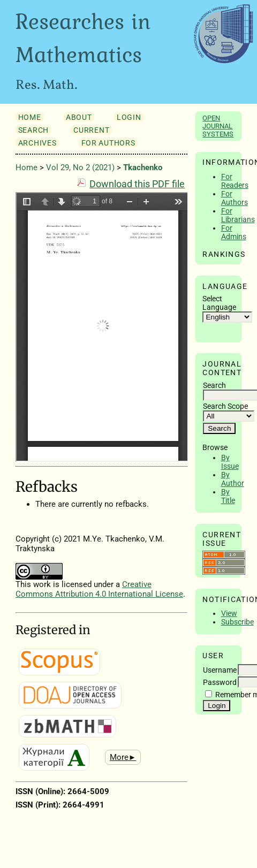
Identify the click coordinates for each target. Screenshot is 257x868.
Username (220, 670)
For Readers (235, 181)
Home (30, 117)
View (229, 613)
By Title (228, 496)
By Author (233, 479)
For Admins (234, 232)
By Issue (230, 462)
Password (220, 682)
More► (123, 757)
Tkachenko (143, 167)
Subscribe (237, 622)
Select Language (219, 303)
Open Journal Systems (218, 126)
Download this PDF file (137, 184)
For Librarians (238, 215)
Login (129, 117)
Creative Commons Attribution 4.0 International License (99, 589)
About (79, 117)
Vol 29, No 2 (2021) (80, 167)
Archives (37, 143)
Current (91, 130)
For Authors (235, 198)
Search (33, 130)
